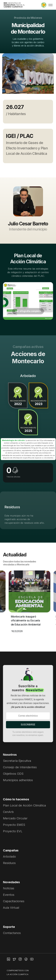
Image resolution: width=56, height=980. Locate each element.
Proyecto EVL (13, 831)
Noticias (9, 888)
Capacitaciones (14, 901)
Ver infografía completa (28, 311)
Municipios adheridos (18, 780)
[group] (28, 76)
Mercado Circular (15, 818)
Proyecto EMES (14, 825)
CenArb (8, 812)
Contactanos (12, 933)
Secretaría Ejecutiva (17, 761)
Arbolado (9, 857)
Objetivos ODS (13, 774)
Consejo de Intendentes (20, 767)
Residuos (9, 863)
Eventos (9, 895)
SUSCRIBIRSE (28, 725)
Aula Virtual (11, 908)
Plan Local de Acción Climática (24, 805)
